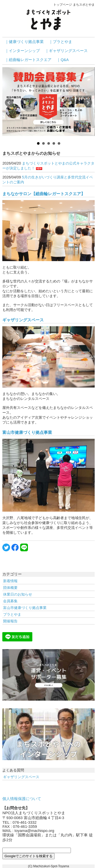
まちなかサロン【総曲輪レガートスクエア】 (44, 194)
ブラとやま (12, 614)
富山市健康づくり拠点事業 (27, 432)
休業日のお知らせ (18, 594)
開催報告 (10, 621)
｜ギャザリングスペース (66, 51)
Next (88, 103)
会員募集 (10, 601)
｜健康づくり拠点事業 (24, 42)
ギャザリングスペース (23, 320)
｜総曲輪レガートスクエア (28, 60)
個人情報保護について (22, 799)
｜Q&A (63, 60)
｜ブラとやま (61, 42)
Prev (9, 103)
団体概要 (10, 588)
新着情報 (10, 581)
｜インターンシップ (22, 51)
